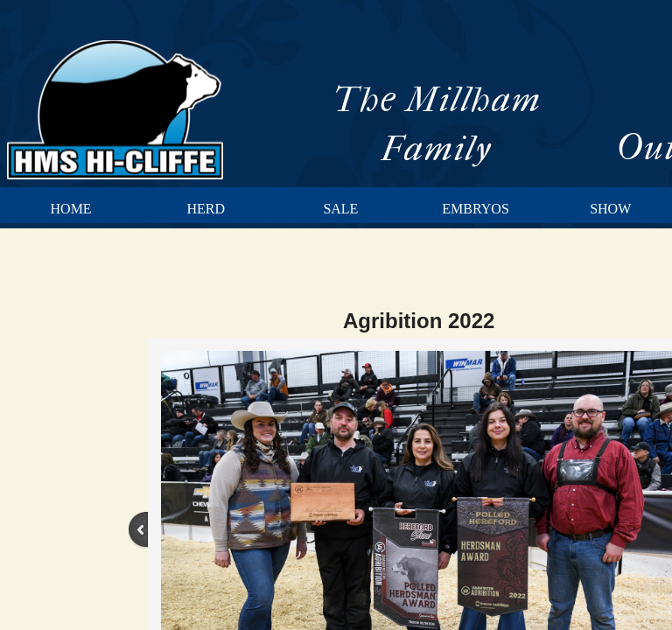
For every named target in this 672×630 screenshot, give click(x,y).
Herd (206, 209)
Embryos (475, 209)
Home (71, 209)
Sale (340, 209)
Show (610, 209)
